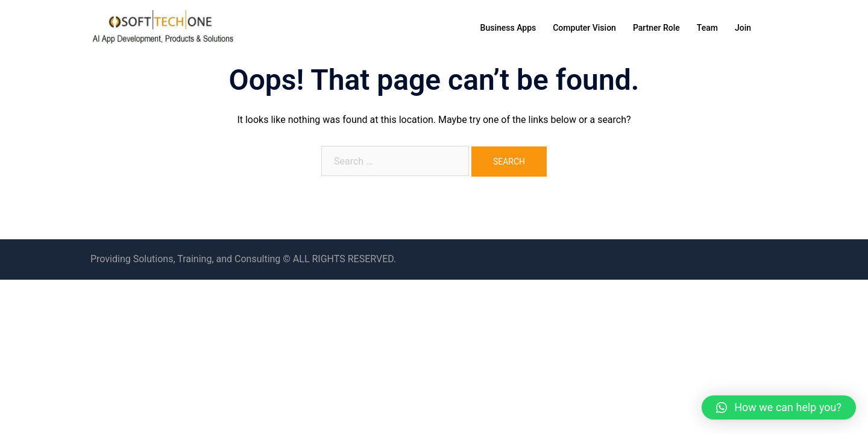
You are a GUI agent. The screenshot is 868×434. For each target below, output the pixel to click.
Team (707, 28)
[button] (779, 407)
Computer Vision (584, 28)
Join (743, 28)
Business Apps (508, 28)
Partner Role (656, 28)
